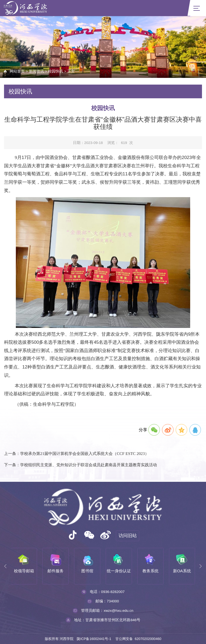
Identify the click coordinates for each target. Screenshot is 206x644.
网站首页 (17, 71)
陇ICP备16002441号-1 (94, 639)
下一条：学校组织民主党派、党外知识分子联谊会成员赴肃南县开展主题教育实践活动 (80, 465)
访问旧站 (128, 536)
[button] (5, 566)
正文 (71, 71)
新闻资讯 (36, 71)
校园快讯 (56, 71)
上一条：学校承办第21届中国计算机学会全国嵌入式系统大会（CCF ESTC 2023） (76, 453)
